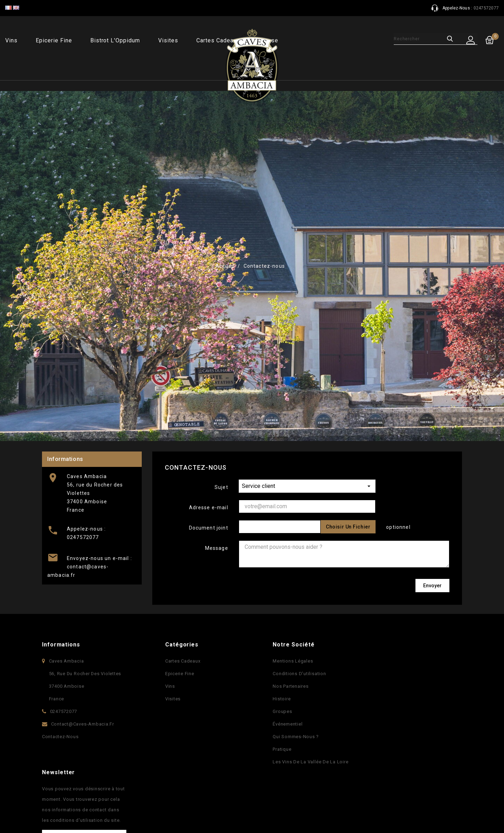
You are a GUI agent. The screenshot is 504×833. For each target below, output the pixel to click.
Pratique (279, 749)
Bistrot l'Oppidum (115, 40)
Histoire (279, 699)
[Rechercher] (414, 39)
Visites (168, 40)
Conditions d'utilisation (297, 674)
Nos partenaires (288, 686)
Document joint (209, 528)
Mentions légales (290, 661)
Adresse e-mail (209, 507)
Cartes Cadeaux (180, 661)
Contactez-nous (60, 737)
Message (217, 548)
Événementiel (285, 724)
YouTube (245, 803)
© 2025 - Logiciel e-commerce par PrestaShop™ (104, 816)
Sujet (221, 487)
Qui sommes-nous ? (293, 737)
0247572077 (83, 537)
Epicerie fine (54, 40)
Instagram (274, 803)
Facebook (230, 803)
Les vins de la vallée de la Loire (308, 762)
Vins (11, 40)
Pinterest (259, 803)
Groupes (280, 711)
